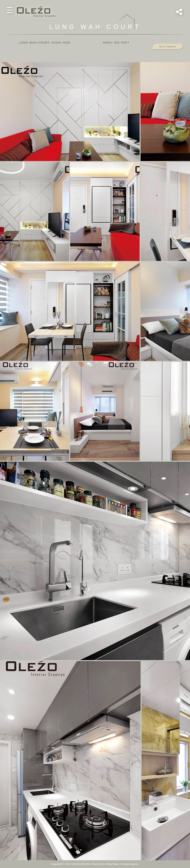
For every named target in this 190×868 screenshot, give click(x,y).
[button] (10, 10)
